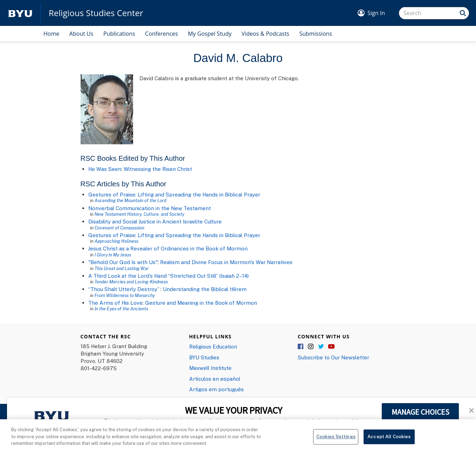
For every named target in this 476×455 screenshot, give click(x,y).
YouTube (331, 347)
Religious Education (213, 346)
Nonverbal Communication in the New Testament (150, 208)
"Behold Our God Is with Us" (123, 262)
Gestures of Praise (112, 235)
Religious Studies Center (96, 13)
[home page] (20, 13)
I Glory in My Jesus (113, 255)
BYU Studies (204, 357)
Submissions (316, 34)
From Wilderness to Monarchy (125, 295)
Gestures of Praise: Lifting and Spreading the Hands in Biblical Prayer (174, 194)
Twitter (321, 347)
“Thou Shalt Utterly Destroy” (124, 289)
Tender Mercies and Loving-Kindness (131, 282)
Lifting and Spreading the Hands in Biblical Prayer (199, 235)
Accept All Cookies (389, 439)
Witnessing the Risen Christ (158, 169)
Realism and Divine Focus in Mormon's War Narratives (226, 262)
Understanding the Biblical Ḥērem (205, 289)
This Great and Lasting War (122, 268)
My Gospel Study (210, 34)
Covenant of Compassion (119, 228)
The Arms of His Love (115, 303)
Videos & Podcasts (265, 34)
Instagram (311, 347)
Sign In (376, 13)
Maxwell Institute (210, 368)
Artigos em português (216, 389)
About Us (81, 34)
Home (51, 34)
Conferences (161, 34)
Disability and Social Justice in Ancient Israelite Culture (155, 221)
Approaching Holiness (116, 241)
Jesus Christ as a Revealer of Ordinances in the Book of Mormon (168, 248)
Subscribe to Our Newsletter (333, 357)
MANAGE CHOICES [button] (420, 412)
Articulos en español (215, 379)
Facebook (301, 347)
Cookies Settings (336, 439)
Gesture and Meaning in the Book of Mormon (201, 303)
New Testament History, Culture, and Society (139, 214)
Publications (119, 34)
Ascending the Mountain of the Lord (130, 200)
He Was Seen (105, 169)
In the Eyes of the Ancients (121, 309)
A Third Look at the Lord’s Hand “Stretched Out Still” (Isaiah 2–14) (168, 276)
